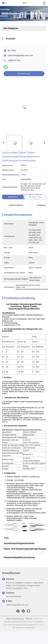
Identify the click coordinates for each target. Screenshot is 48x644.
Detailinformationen (16, 205)
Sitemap (29, 619)
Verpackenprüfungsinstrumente (19, 543)
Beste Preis (13, 197)
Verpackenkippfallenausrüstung (19, 557)
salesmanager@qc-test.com (20, 55)
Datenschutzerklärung (15, 619)
